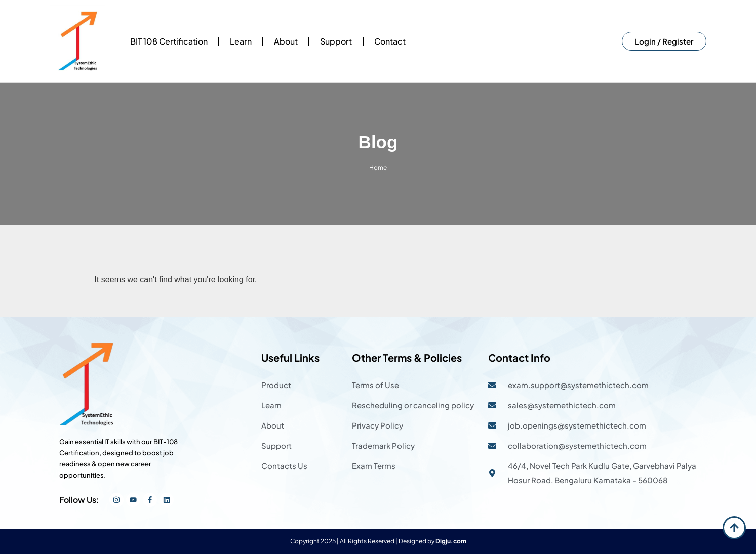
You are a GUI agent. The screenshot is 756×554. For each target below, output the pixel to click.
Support (336, 41)
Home (378, 168)
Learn (241, 41)
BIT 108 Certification (169, 41)
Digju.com (451, 541)
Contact (390, 41)
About (286, 41)
